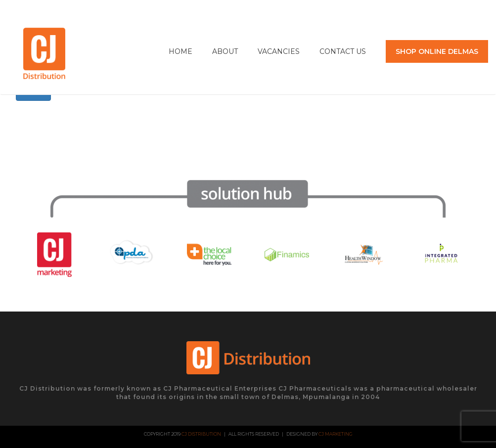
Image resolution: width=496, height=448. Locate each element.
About (225, 51)
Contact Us (343, 51)
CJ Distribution (201, 434)
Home (180, 51)
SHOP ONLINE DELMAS (437, 51)
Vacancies (279, 51)
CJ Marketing (336, 434)
